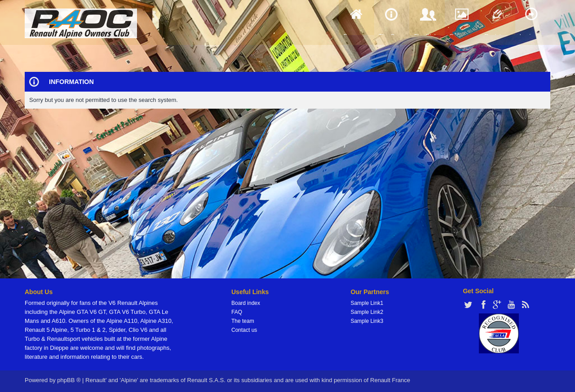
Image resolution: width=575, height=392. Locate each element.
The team (243, 321)
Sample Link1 (367, 303)
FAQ (237, 312)
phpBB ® (69, 380)
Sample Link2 (367, 312)
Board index (246, 303)
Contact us (244, 330)
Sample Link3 (367, 321)
